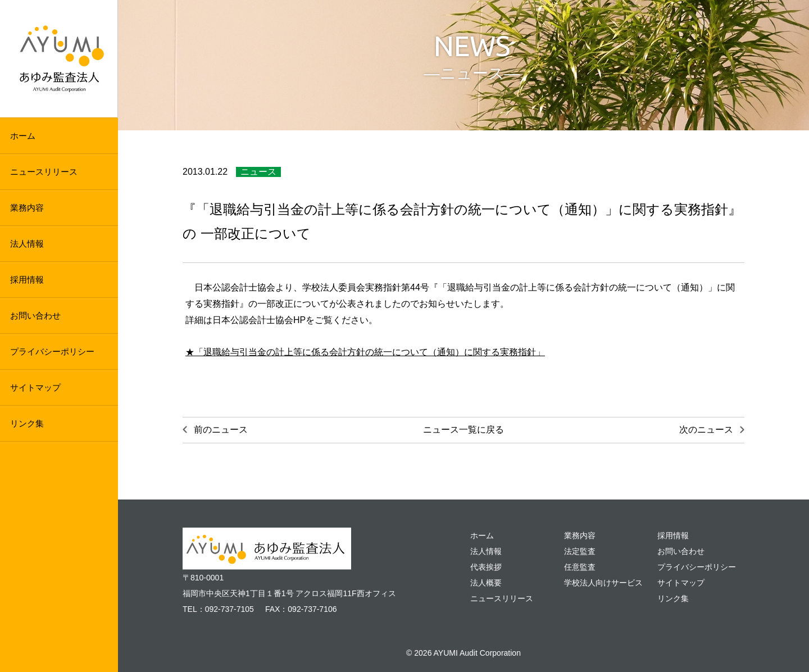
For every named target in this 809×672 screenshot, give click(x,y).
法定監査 (580, 551)
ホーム (23, 136)
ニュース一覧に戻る (463, 430)
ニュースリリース (44, 172)
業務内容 (27, 208)
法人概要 (486, 583)
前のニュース (221, 430)
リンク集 (27, 423)
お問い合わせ (35, 315)
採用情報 (27, 280)
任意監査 (580, 567)
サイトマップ (35, 387)
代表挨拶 (486, 567)
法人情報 (27, 244)
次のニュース (706, 430)
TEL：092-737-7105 (218, 609)
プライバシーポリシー (52, 351)
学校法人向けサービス (603, 583)
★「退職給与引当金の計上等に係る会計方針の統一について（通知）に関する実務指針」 (365, 352)
